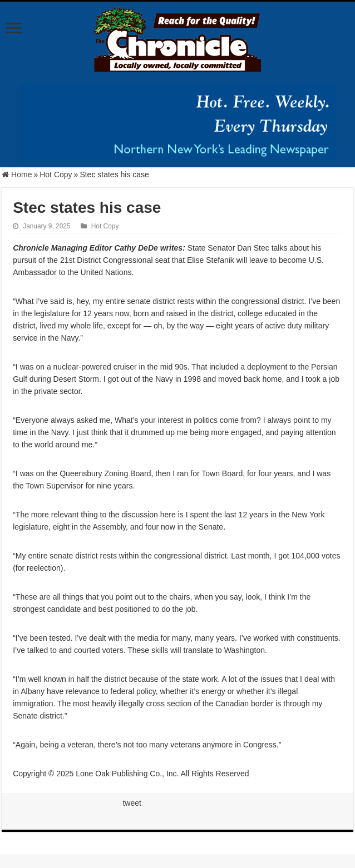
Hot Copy (56, 174)
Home (17, 174)
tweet (132, 803)
